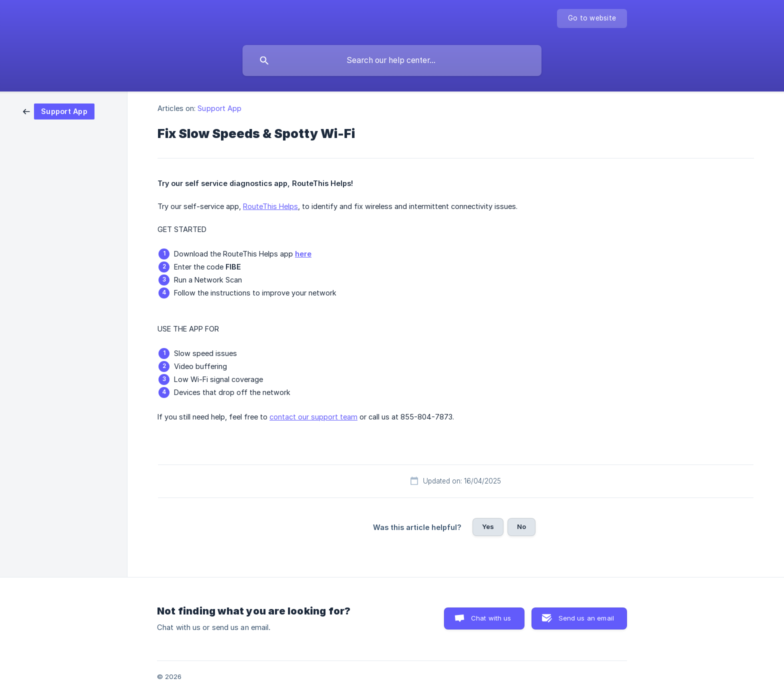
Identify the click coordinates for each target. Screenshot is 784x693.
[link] (59, 111)
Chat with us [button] (491, 618)
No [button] (521, 526)
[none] (592, 18)
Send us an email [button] (586, 618)
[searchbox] (392, 60)
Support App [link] (219, 108)
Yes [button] (488, 526)
